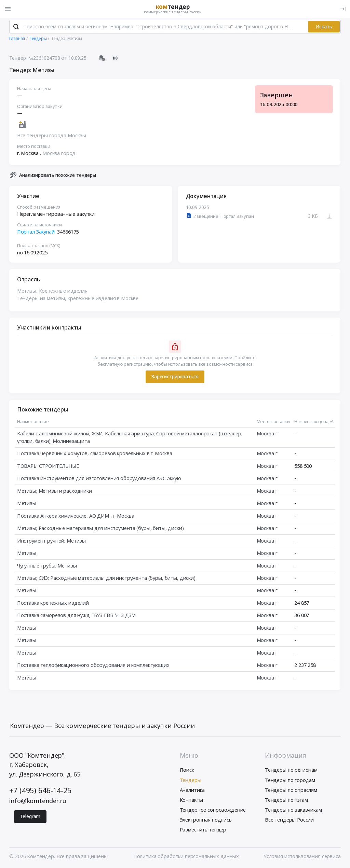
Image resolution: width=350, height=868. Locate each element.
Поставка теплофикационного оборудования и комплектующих (93, 665)
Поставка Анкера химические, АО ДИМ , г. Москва (76, 516)
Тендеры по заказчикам (293, 810)
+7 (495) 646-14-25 (40, 791)
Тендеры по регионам (291, 770)
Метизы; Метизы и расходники (55, 491)
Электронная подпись (206, 820)
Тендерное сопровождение (213, 810)
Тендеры (191, 780)
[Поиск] (16, 27)
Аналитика (192, 790)
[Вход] (343, 9)
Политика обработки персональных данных (186, 856)
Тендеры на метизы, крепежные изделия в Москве (78, 298)
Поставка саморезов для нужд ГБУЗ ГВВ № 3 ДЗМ (77, 616)
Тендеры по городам (290, 780)
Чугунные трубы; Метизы (47, 566)
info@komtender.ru (38, 801)
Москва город (59, 153)
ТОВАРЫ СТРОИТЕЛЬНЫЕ (48, 466)
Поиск (187, 770)
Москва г (267, 434)
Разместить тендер (203, 830)
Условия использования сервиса (302, 856)
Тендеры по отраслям (291, 790)
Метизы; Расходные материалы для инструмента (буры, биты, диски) (100, 528)
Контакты (191, 800)
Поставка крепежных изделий (53, 603)
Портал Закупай (36, 232)
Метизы (27, 503)
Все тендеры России (289, 820)
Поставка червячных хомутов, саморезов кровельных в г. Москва (95, 453)
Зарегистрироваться (175, 377)
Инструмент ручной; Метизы (51, 541)
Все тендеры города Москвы (52, 136)
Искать (324, 27)
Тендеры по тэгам (286, 800)
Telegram (30, 817)
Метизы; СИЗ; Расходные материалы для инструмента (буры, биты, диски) (106, 578)
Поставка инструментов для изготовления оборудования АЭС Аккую (99, 478)
